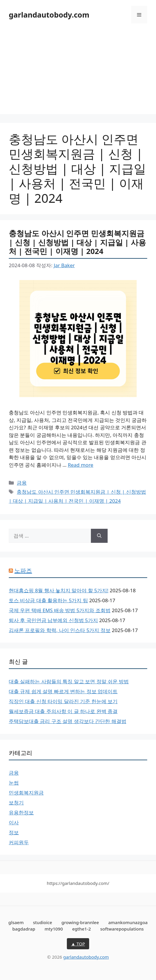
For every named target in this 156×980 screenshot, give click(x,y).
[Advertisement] (78, 73)
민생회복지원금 (26, 793)
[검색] (99, 536)
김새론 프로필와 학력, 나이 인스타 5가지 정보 (60, 630)
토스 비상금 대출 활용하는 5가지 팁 (48, 600)
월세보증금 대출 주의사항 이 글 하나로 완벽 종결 (63, 711)
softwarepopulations (122, 929)
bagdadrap (24, 929)
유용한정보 (21, 812)
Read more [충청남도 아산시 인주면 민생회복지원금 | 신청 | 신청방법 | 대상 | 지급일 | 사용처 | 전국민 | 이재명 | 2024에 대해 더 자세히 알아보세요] (80, 465)
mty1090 (54, 929)
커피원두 (19, 842)
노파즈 (23, 570)
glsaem (16, 922)
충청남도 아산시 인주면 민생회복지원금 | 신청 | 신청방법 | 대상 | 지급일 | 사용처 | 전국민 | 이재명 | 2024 (77, 242)
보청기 (16, 803)
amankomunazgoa (128, 922)
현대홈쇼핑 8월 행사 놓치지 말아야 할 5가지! (59, 590)
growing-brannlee (80, 922)
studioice (43, 922)
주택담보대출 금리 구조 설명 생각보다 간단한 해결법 (68, 721)
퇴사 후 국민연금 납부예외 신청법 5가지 (53, 620)
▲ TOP (78, 944)
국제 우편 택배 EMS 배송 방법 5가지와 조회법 (60, 610)
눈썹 (14, 783)
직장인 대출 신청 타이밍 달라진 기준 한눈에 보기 (63, 701)
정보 (14, 832)
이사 (14, 822)
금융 (22, 483)
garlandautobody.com (49, 15)
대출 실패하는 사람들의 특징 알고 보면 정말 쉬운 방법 (69, 681)
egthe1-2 (82, 929)
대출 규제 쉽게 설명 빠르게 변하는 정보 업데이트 (63, 691)
